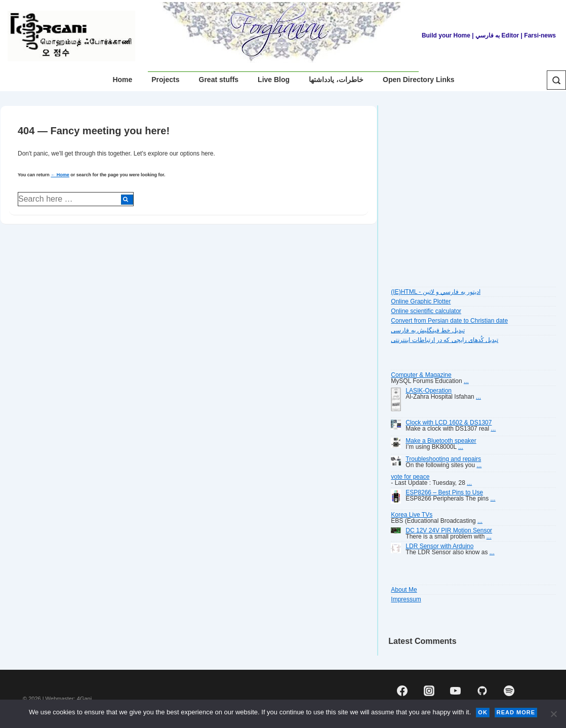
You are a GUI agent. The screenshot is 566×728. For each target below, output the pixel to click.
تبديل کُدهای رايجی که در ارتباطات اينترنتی (444, 340)
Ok (483, 712)
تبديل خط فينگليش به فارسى (428, 330)
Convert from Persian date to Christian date (449, 321)
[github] (482, 691)
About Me (404, 590)
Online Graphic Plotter (421, 301)
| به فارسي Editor (495, 35)
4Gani (84, 699)
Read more (516, 712)
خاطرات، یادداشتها (336, 80)
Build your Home (446, 35)
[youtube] (456, 691)
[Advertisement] (472, 196)
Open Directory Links (419, 80)
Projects (165, 80)
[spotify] (509, 691)
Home (122, 80)
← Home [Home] (60, 175)
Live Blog (274, 80)
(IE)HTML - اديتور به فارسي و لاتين (436, 292)
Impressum (406, 599)
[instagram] (429, 691)
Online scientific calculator (426, 311)
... (466, 381)
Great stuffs (219, 80)
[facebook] (402, 691)
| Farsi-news (538, 35)
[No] (553, 714)
